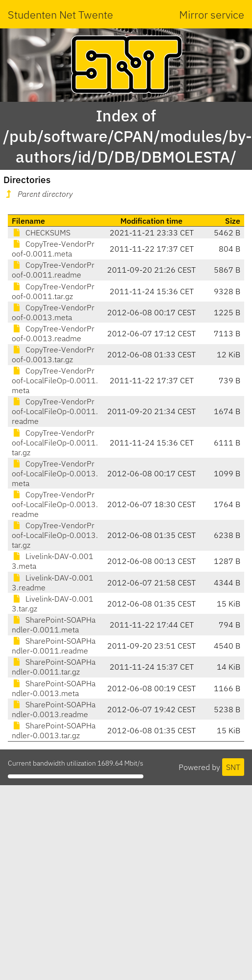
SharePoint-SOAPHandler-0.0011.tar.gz (54, 667)
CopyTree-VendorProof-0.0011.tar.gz (53, 291)
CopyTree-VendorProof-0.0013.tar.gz (53, 354)
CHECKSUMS (41, 233)
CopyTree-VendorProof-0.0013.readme (53, 333)
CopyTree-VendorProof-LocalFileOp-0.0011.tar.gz (55, 443)
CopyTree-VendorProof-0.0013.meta (53, 312)
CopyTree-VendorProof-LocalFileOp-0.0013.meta (55, 473)
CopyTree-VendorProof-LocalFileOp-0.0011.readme (55, 411)
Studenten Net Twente (60, 14)
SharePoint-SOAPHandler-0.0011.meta (54, 625)
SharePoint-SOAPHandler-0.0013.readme (54, 709)
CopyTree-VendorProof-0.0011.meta (53, 249)
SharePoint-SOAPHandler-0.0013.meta (54, 688)
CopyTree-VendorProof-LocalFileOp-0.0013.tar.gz (55, 535)
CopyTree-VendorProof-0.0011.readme (53, 270)
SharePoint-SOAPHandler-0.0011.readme (54, 646)
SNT (233, 767)
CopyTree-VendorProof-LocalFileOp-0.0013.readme (55, 504)
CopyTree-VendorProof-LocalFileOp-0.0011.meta (55, 380)
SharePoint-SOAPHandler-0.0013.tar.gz (54, 730)
